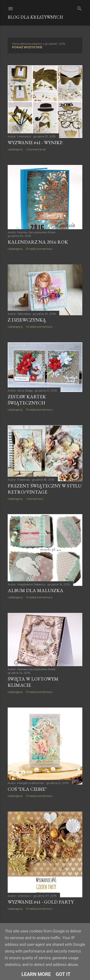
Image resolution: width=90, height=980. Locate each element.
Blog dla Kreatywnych (35, 17)
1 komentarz (35, 499)
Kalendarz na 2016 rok (38, 242)
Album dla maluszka (36, 590)
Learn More (36, 974)
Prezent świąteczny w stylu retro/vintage (45, 489)
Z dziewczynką (27, 320)
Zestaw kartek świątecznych (27, 400)
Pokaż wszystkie (27, 47)
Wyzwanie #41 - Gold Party (41, 902)
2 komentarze (36, 149)
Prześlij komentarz (39, 249)
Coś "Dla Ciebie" (27, 789)
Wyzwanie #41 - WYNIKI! (35, 142)
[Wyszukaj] (79, 8)
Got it (63, 974)
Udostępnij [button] (15, 149)
